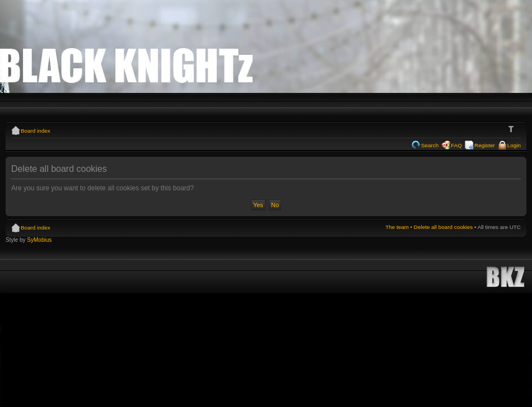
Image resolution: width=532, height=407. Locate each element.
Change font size (513, 129)
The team (397, 227)
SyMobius (39, 240)
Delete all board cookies (443, 227)
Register (485, 145)
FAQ (456, 145)
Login (514, 145)
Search (430, 145)
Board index (36, 131)
